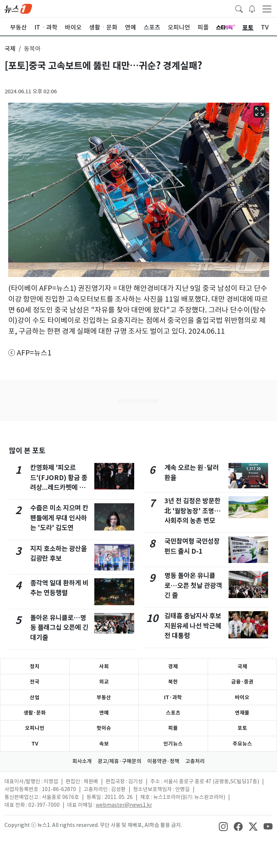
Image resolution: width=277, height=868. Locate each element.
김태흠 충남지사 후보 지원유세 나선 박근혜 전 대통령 (193, 626)
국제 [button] (10, 49)
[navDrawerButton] (267, 9)
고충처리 (195, 761)
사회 (104, 666)
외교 (104, 682)
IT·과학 (173, 697)
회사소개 (82, 761)
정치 (35, 666)
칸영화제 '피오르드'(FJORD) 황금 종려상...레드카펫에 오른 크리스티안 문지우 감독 (61, 487)
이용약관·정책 (163, 761)
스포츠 (173, 713)
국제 (242, 666)
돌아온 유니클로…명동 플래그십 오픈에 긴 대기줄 (59, 628)
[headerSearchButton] (239, 8)
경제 (173, 666)
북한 (173, 682)
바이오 (242, 697)
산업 (35, 697)
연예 (104, 713)
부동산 (104, 697)
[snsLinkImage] (223, 826)
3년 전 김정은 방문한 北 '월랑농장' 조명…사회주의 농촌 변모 (193, 511)
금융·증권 (242, 682)
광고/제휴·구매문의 (119, 761)
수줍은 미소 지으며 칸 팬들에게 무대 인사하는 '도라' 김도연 (59, 518)
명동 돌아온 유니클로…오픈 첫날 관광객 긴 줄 (193, 585)
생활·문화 (35, 713)
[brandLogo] (18, 8)
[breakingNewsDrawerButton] (252, 8)
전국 (35, 682)
